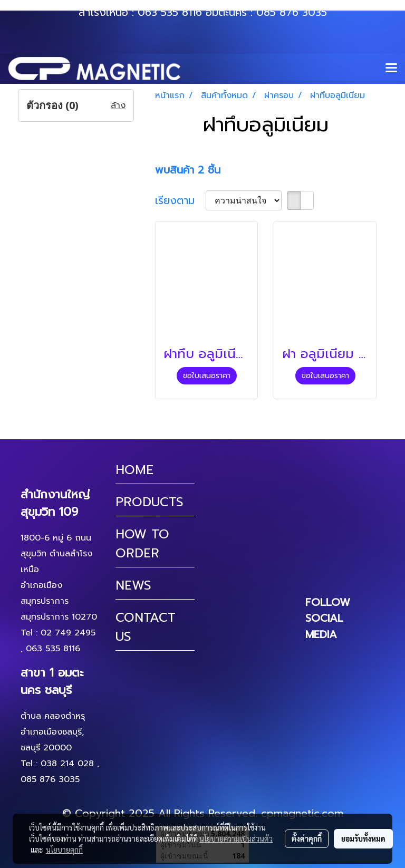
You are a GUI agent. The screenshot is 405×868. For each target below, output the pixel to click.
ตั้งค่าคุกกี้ (307, 838)
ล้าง (118, 105)
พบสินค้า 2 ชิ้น (188, 170)
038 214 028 (67, 764)
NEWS (133, 585)
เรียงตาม (180, 200)
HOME (134, 470)
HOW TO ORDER (142, 544)
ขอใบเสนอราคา (207, 376)
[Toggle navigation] (391, 69)
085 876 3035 (292, 12)
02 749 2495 (68, 633)
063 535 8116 (170, 12)
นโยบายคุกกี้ (64, 850)
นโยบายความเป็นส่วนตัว (236, 838)
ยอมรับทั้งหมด (363, 838)
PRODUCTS (150, 502)
